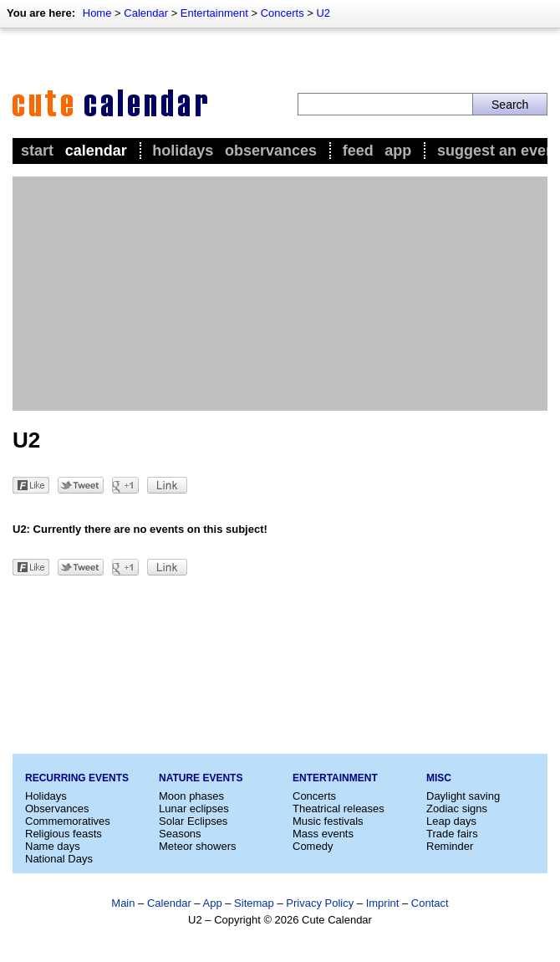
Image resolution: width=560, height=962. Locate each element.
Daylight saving (463, 796)
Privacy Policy (320, 903)
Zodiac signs (457, 808)
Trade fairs (452, 834)
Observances (271, 151)
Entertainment (214, 13)
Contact (430, 903)
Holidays (183, 151)
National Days (59, 859)
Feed (358, 151)
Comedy (313, 846)
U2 (323, 13)
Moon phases (191, 796)
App (398, 151)
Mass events (323, 834)
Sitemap (254, 903)
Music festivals (328, 821)
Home (97, 13)
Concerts (283, 13)
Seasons (180, 834)
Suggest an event (499, 151)
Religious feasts (64, 834)
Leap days (451, 821)
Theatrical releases (339, 808)
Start (37, 151)
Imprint (383, 903)
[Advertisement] (280, 294)
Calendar (146, 13)
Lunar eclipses (194, 808)
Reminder (450, 846)
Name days (53, 846)
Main (123, 903)
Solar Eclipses (193, 821)
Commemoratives (68, 821)
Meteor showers (197, 846)
